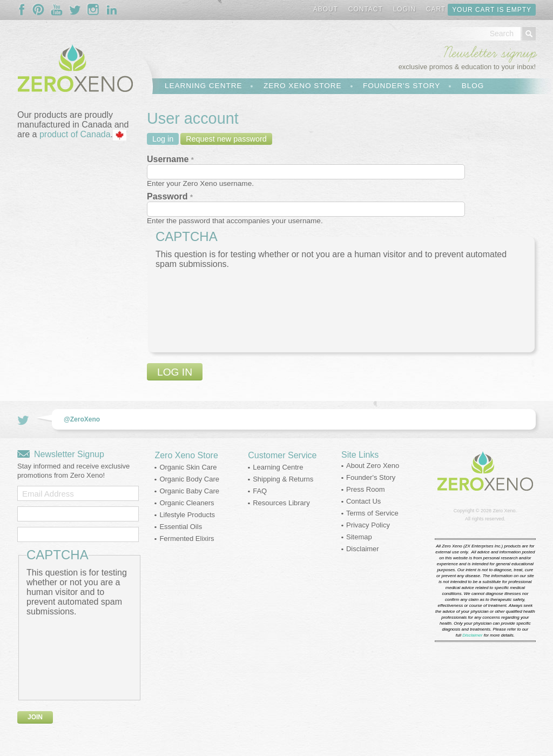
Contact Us (363, 501)
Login (404, 9)
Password (170, 196)
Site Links (360, 455)
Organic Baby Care (189, 491)
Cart (436, 9)
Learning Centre (203, 86)
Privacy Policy (368, 525)
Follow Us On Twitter (75, 10)
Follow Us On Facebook (24, 10)
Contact (366, 9)
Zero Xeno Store (303, 86)
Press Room (366, 489)
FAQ (260, 491)
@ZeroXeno (82, 419)
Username (170, 159)
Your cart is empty (492, 10)
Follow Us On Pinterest (38, 10)
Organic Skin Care (188, 467)
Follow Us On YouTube (57, 10)
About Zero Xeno (373, 466)
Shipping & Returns (283, 479)
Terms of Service (372, 513)
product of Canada (75, 134)
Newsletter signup (490, 53)
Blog (473, 86)
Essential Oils (181, 527)
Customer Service (282, 455)
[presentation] (200, 308)
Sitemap (359, 537)
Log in (163, 139)
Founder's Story (402, 86)
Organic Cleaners (187, 503)
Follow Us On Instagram (93, 10)
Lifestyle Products (187, 515)
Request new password (226, 139)
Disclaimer (363, 549)
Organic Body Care (189, 479)
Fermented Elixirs (187, 538)
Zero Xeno (504, 511)
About (326, 9)
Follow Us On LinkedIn (112, 10)
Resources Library (281, 503)
